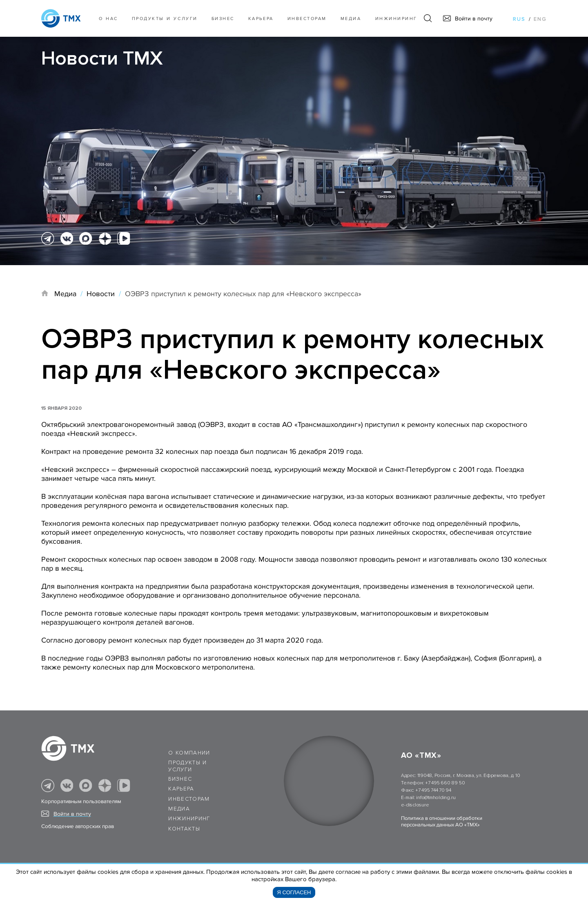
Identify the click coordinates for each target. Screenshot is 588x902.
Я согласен (294, 892)
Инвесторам (307, 19)
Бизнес (180, 779)
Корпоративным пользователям (81, 802)
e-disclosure (415, 805)
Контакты (184, 829)
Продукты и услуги (165, 19)
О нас (108, 19)
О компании (189, 753)
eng (540, 19)
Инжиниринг (396, 19)
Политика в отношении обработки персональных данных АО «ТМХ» (442, 822)
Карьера (261, 19)
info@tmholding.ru (436, 798)
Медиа (351, 19)
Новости (101, 294)
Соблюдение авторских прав (78, 826)
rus (519, 19)
